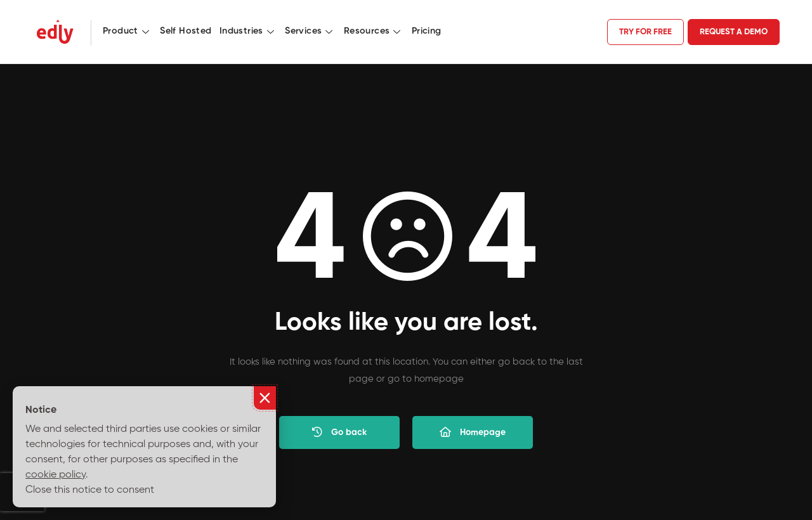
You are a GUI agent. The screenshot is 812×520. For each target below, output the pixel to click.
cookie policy (56, 475)
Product (128, 31)
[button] (265, 398)
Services (311, 31)
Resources (374, 31)
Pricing (427, 31)
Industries (248, 31)
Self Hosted (186, 31)
